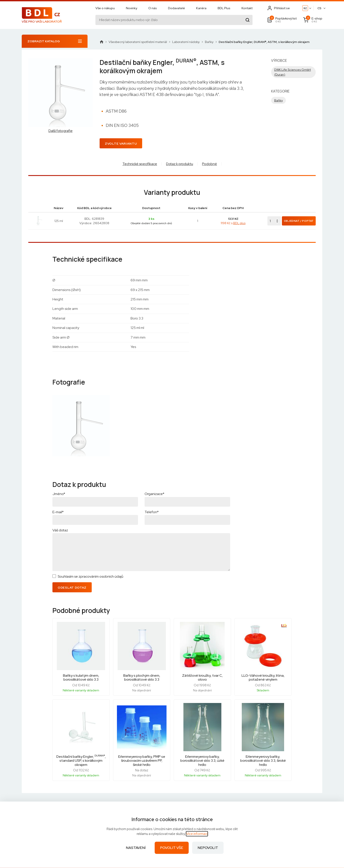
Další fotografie (61, 131)
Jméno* (59, 494)
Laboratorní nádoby (186, 42)
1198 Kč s (233, 223)
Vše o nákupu (105, 8)
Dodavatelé (176, 8)
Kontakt (247, 8)
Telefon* (152, 512)
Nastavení (136, 848)
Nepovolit (208, 848)
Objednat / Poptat (299, 221)
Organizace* (154, 494)
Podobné (210, 164)
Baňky (209, 42)
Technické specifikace (140, 164)
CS (319, 8)
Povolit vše (172, 848)
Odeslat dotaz (72, 588)
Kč (305, 8)
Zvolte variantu (121, 144)
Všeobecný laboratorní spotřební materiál (138, 42)
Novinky (132, 8)
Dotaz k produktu (180, 164)
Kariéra (201, 8)
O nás (153, 8)
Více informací (197, 834)
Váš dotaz (60, 530)
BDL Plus (224, 8)
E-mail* (58, 512)
